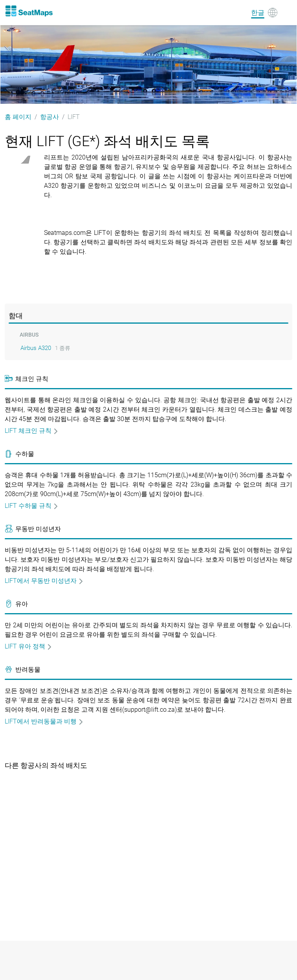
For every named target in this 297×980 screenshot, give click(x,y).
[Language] (264, 13)
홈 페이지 (18, 117)
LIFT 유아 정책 (28, 646)
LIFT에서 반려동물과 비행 (44, 721)
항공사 (49, 117)
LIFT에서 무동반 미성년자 (44, 581)
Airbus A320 (36, 348)
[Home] (29, 11)
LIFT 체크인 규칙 (32, 431)
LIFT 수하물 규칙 (32, 506)
